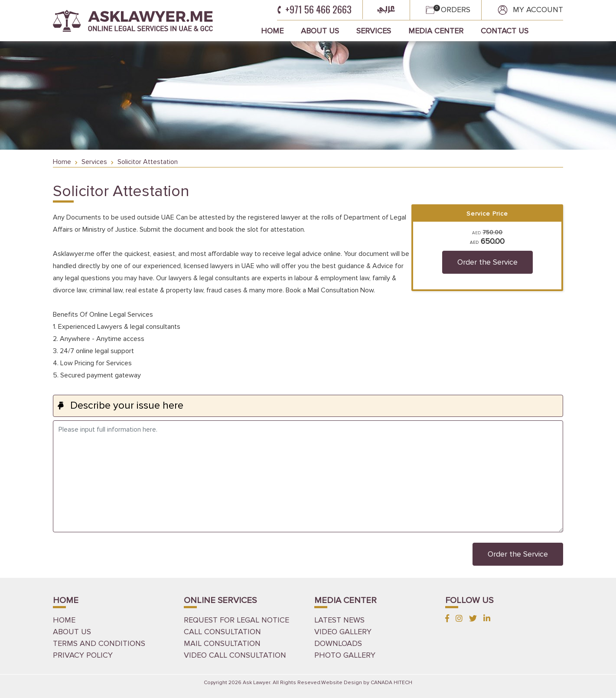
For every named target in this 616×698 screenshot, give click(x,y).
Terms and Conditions (99, 643)
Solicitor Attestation (148, 162)
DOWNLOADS (338, 643)
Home (272, 31)
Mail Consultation (222, 643)
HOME (64, 620)
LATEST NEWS (339, 620)
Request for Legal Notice (236, 620)
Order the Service (487, 262)
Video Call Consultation (235, 655)
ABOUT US (72, 632)
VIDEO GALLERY (343, 632)
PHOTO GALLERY (345, 655)
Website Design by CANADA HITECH (367, 683)
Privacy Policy (83, 655)
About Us (320, 31)
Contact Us (505, 31)
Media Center (436, 31)
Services (374, 31)
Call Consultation (222, 632)
